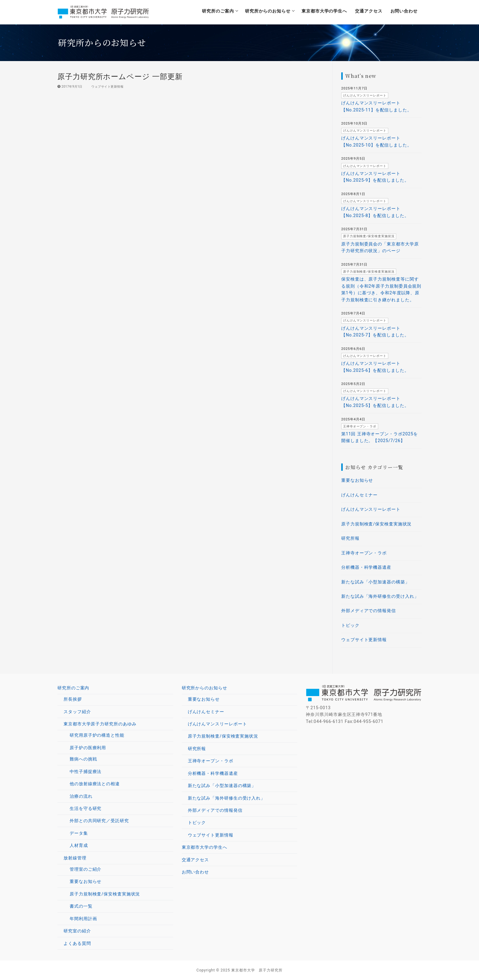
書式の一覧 (81, 906)
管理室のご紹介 (86, 869)
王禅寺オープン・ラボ (364, 553)
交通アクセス (195, 860)
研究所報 (350, 538)
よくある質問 (77, 943)
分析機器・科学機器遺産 (366, 567)
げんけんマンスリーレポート (371, 509)
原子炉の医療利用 (89, 748)
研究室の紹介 (77, 931)
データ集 (79, 833)
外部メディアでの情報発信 (369, 611)
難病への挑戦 (83, 759)
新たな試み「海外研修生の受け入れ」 (380, 596)
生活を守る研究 (86, 808)
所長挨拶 (73, 699)
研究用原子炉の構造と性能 (97, 735)
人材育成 (79, 845)
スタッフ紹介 (77, 712)
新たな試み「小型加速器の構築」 (375, 582)
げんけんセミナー (359, 495)
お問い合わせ (195, 872)
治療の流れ (81, 796)
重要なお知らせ (357, 480)
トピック (350, 625)
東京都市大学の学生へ (205, 847)
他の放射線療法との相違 (95, 784)
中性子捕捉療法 (86, 771)
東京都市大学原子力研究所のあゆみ (101, 724)
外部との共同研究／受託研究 (99, 821)
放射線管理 (76, 858)
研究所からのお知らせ (205, 688)
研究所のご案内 (74, 688)
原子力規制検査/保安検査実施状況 (376, 524)
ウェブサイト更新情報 (106, 87)
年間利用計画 (83, 919)
